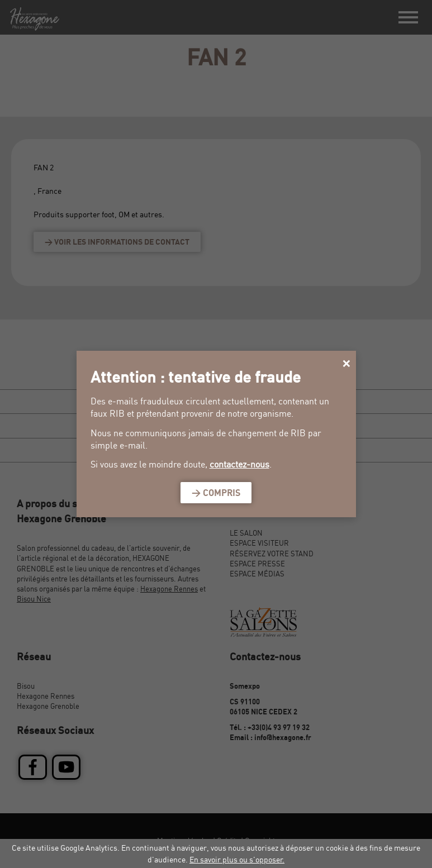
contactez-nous (239, 464)
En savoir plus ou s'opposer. (237, 859)
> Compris (216, 493)
